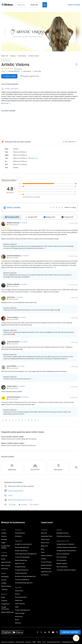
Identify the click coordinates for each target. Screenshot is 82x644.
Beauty (13, 56)
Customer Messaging (22, 557)
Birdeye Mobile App (7, 612)
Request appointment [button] (16, 491)
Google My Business (22, 570)
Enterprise (18, 536)
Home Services (20, 603)
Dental (17, 594)
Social (3, 559)
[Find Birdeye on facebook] (38, 632)
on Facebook (23, 223)
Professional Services (64, 536)
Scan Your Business (63, 554)
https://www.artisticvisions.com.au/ (20, 500)
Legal (17, 607)
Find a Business (62, 557)
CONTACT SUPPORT (70, 632)
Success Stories (46, 562)
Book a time (45, 542)
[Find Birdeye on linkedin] (45, 632)
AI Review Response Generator (67, 547)
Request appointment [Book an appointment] (30, 76)
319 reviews (18, 68)
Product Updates (47, 555)
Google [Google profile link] (12, 504)
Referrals (4, 539)
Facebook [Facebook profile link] (23, 504)
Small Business (20, 533)
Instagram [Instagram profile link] (34, 504)
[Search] (45, 5)
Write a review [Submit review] (9, 76)
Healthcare (19, 600)
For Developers (61, 560)
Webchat (4, 556)
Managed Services (63, 533)
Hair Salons (22, 56)
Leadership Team (47, 536)
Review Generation (21, 550)
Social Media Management (24, 583)
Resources (44, 546)
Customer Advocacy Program (66, 570)
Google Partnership (5, 608)
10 (35, 420)
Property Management (23, 610)
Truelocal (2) (67, 217)
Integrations (5, 604)
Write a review (74, 5)
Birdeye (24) (49, 217)
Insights (4, 583)
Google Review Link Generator (66, 550)
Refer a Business (62, 566)
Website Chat (20, 563)
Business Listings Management (25, 576)
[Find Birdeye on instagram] (49, 632)
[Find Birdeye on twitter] (41, 632)
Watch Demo (45, 539)
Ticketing (4, 589)
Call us (10, 495)
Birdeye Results (46, 568)
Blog (42, 549)
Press (43, 552)
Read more (6, 103)
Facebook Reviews (21, 573)
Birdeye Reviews (46, 565)
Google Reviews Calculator (65, 544)
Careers (44, 559)
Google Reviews (20, 566)
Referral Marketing (21, 560)
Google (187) (31, 217)
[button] (38, 420)
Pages (3, 542)
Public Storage (20, 613)
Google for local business (23, 544)
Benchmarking (6, 586)
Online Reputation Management (26, 554)
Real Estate (19, 616)
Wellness (18, 623)
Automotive (19, 591)
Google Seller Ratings (6, 547)
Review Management (22, 547)
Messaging (5, 576)
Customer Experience (22, 579)
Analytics (4, 600)
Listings (4, 533)
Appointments (6, 562)
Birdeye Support (62, 563)
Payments (5, 568)
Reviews (4, 536)
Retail (17, 619)
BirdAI (3, 597)
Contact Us (45, 575)
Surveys (4, 580)
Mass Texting (6, 565)
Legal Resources (46, 571)
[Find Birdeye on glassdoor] (57, 632)
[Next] (76, 467)
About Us (44, 533)
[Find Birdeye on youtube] (53, 632)
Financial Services (21, 597)
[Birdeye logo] (7, 5)
